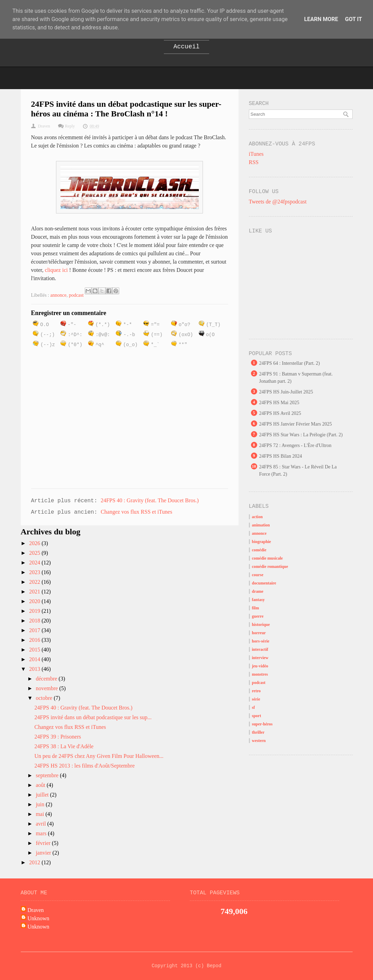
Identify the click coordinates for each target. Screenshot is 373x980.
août (41, 785)
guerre (258, 616)
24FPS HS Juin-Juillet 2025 (286, 392)
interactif (260, 649)
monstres (260, 674)
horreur (259, 633)
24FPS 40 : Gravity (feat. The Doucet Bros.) (150, 500)
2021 (35, 592)
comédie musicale (268, 558)
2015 (35, 650)
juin (41, 804)
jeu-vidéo (260, 666)
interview (260, 658)
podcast (76, 295)
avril (41, 824)
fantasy (258, 600)
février (44, 843)
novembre (47, 688)
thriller (258, 732)
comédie (259, 550)
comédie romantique (270, 567)
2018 (35, 621)
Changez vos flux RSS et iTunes (136, 512)
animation (261, 525)
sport (257, 716)
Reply (70, 126)
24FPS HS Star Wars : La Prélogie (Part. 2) (301, 435)
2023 (35, 572)
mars (42, 833)
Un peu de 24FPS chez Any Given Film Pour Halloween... (99, 756)
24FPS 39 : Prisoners (58, 737)
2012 (35, 862)
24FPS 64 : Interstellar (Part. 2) (290, 363)
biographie (262, 542)
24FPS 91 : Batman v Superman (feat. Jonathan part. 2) (296, 378)
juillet (43, 795)
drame (258, 591)
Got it (353, 19)
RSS (254, 162)
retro (257, 691)
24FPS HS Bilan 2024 (281, 456)
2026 (35, 543)
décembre (47, 679)
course (258, 575)
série (256, 699)
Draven (36, 910)
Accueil (187, 47)
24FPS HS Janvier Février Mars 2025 (296, 424)
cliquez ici (56, 270)
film (256, 608)
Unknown (39, 918)
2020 (35, 601)
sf (254, 707)
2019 (35, 611)
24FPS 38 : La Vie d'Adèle (64, 746)
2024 (35, 563)
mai (40, 814)
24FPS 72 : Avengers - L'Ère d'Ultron (295, 445)
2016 (35, 640)
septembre (48, 775)
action (257, 517)
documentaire (264, 583)
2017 (35, 630)
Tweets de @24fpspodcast (278, 202)
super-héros (262, 724)
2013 (35, 669)
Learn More (321, 19)
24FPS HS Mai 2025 (279, 403)
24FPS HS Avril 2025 (280, 413)
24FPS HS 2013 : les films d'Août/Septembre (84, 766)
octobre (45, 698)
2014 (35, 659)
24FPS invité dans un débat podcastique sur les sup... (93, 717)
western (259, 741)
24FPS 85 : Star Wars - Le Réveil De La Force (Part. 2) (298, 470)
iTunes (256, 154)
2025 (35, 553)
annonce (59, 295)
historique (261, 625)
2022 (35, 582)
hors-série (261, 641)
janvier (44, 853)
